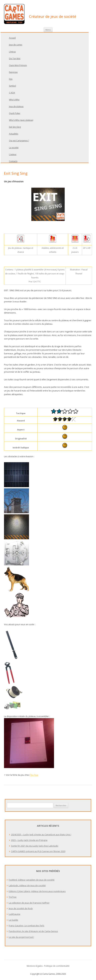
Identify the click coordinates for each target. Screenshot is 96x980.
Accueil (12, 38)
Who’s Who (14, 100)
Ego (11, 79)
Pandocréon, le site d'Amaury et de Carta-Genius (33, 931)
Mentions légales (35, 966)
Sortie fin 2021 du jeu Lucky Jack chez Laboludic (35, 846)
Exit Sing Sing (15, 127)
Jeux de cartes (16, 45)
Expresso (13, 72)
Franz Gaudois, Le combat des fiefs (26, 926)
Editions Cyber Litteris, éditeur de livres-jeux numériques (37, 891)
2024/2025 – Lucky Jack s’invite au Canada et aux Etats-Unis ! (41, 834)
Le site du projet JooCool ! (21, 937)
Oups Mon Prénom (18, 65)
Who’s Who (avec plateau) (21, 120)
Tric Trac (34, 775)
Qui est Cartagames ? (19, 141)
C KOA (12, 93)
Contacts (13, 161)
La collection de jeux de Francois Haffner (29, 903)
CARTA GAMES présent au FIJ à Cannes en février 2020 (38, 851)
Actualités (14, 134)
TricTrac (13, 897)
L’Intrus (12, 52)
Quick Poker (15, 113)
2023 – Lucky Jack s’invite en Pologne (29, 840)
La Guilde (13, 920)
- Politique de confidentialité (56, 966)
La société (14, 148)
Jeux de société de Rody (21, 908)
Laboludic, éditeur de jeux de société (27, 885)
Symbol (12, 86)
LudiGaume (14, 914)
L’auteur (13, 154)
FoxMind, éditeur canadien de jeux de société (32, 880)
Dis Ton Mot (15, 59)
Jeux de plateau (16, 106)
